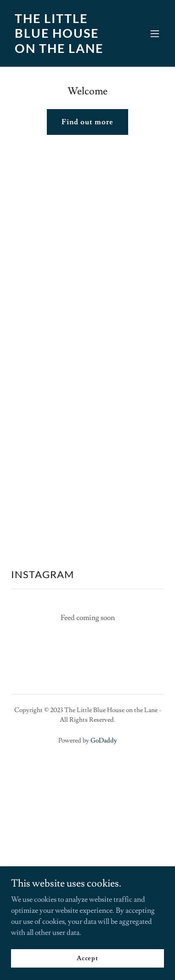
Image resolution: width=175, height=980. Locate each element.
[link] (65, 51)
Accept (87, 958)
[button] (155, 34)
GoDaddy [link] (104, 741)
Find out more (87, 122)
